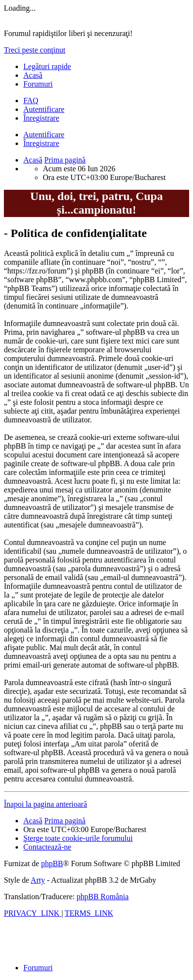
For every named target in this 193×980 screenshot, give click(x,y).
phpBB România (102, 897)
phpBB (52, 863)
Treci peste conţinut (35, 50)
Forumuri (38, 84)
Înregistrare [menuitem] (41, 118)
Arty (38, 880)
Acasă (33, 75)
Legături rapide (47, 66)
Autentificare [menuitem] (44, 109)
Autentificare (44, 135)
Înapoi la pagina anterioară (45, 804)
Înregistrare (41, 143)
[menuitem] (31, 100)
